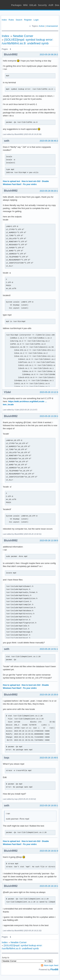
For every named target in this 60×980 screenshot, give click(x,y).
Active (42, 26)
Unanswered (52, 26)
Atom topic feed (51, 965)
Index (4, 20)
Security (42, 5)
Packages (16, 5)
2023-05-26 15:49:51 (49, 758)
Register (28, 20)
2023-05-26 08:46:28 (49, 141)
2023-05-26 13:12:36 (49, 392)
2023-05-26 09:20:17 (49, 191)
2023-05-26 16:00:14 (49, 805)
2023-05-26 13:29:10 (49, 416)
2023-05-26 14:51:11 (49, 649)
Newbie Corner (23, 36)
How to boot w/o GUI (31, 181)
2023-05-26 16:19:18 (49, 886)
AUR (51, 5)
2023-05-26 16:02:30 (49, 851)
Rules (11, 20)
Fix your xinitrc (30, 184)
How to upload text (11, 181)
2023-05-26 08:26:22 (49, 54)
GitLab (33, 5)
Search (19, 20)
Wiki (26, 5)
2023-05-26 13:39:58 (49, 540)
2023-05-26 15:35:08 (49, 695)
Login (36, 20)
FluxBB (54, 969)
